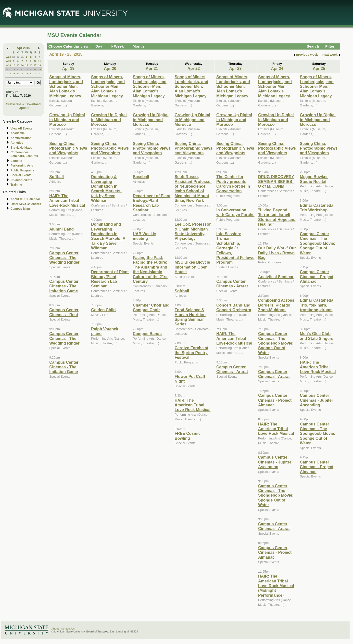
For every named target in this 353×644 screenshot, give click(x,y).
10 (35, 61)
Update (24, 108)
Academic (18, 133)
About (55, 629)
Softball (57, 177)
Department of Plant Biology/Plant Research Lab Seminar (110, 279)
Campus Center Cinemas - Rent (64, 312)
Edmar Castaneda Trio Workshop (316, 208)
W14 (8, 57)
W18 (8, 73)
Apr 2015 (23, 48)
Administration (21, 138)
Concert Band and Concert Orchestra (234, 307)
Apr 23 (235, 68)
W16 (8, 65)
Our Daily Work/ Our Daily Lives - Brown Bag (277, 253)
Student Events (21, 180)
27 (18, 73)
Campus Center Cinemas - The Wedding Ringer (64, 258)
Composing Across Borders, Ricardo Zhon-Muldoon (276, 305)
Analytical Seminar (276, 277)
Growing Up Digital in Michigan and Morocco (67, 120)
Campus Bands (147, 334)
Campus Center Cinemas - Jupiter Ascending (275, 462)
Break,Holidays (21, 148)
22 (27, 69)
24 (35, 69)
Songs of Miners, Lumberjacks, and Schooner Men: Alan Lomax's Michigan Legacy (66, 86)
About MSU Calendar (25, 199)
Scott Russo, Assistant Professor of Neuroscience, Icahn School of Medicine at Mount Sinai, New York (193, 188)
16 (31, 65)
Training (16, 185)
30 (18, 57)
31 (22, 57)
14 (22, 65)
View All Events (21, 129)
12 (14, 65)
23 (31, 69)
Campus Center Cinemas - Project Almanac (275, 400)
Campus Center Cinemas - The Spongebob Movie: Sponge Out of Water (276, 343)
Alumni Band (62, 229)
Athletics (17, 143)
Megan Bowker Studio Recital (314, 179)
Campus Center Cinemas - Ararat (232, 284)
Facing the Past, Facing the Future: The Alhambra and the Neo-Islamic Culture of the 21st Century (150, 269)
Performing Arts (22, 166)
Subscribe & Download (23, 104)
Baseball (141, 177)
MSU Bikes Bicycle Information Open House (192, 267)
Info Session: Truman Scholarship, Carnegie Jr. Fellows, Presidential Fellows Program (235, 248)
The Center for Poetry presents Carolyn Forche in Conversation (233, 184)
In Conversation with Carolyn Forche (235, 212)
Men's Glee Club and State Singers (316, 336)
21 (22, 69)
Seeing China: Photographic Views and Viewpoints (68, 148)
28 (22, 73)
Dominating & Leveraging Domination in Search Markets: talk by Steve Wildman (106, 188)
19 (14, 69)
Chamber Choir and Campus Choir (151, 307)
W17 (8, 69)
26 (14, 73)
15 (27, 65)
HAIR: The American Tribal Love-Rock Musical (67, 200)
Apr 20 (110, 68)
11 (40, 61)
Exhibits (16, 161)
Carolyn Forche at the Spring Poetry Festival (191, 353)
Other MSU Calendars (26, 204)
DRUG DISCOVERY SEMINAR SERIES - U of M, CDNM (276, 181)
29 (14, 57)
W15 (8, 61)
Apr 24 (277, 68)
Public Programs (22, 170)
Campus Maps (21, 209)
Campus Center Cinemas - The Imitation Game (64, 286)
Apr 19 (68, 68)
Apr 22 (194, 68)
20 (18, 69)
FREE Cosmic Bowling (188, 436)
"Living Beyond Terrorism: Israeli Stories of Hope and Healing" (277, 217)
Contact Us (68, 629)
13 (18, 65)
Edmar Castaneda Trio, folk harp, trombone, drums (316, 305)
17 (35, 65)
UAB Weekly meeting (145, 236)
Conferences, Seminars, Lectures (24, 154)
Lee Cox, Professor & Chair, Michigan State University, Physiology (193, 231)
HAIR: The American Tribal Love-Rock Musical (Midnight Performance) (276, 586)
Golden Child (103, 310)
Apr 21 (152, 68)
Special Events (21, 175)
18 (40, 65)
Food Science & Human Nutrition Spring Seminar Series (190, 317)
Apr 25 (319, 68)
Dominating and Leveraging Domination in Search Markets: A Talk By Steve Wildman (108, 236)
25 (40, 69)
